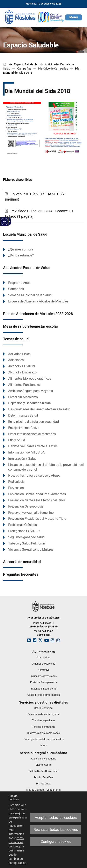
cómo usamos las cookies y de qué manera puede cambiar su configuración (17, 850)
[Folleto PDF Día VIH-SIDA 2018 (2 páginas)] (43, 197)
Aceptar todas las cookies (56, 818)
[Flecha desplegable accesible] (9, 221)
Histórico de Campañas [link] (53, 68)
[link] (35, 17)
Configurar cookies (56, 842)
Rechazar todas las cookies (56, 830)
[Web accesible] (5, 221)
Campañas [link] (24, 68)
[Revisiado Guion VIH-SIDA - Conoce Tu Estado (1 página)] (43, 214)
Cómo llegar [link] (44, 635)
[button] (74, 17)
